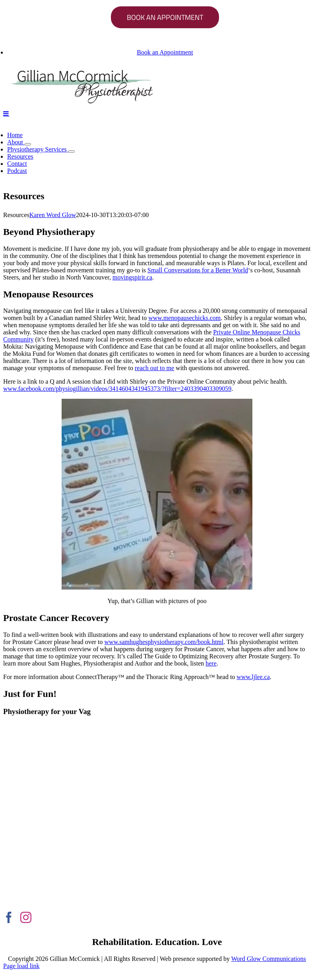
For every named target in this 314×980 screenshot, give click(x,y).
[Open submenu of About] (28, 144)
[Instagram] (26, 918)
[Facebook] (9, 918)
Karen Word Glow (53, 215)
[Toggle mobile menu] (6, 113)
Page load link (21, 966)
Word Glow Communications (269, 959)
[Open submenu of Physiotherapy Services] (72, 151)
